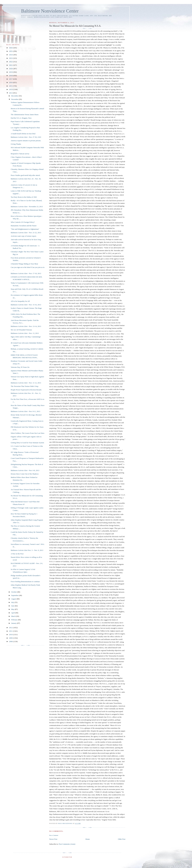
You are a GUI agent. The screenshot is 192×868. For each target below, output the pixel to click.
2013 (11, 93)
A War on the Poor (17, 554)
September (15, 595)
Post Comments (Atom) (67, 844)
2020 (11, 69)
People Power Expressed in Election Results (26, 390)
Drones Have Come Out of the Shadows (25, 474)
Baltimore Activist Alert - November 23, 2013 (27, 207)
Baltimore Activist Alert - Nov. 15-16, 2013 (26, 305)
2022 (11, 62)
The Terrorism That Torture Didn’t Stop (24, 386)
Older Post (122, 839)
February (15, 620)
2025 (11, 51)
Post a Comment (54, 835)
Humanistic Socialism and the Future (24, 226)
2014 (11, 89)
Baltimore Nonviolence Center (50, 11)
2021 (11, 65)
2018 (11, 76)
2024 (11, 55)
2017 (11, 79)
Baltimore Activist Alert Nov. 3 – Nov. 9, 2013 (27, 550)
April (13, 613)
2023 (11, 58)
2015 (11, 86)
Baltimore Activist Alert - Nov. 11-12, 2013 (26, 383)
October (14, 592)
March (14, 616)
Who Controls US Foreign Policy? (23, 222)
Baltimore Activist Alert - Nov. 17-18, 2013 (26, 273)
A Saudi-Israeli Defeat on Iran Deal (23, 134)
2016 (11, 82)
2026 (11, 48)
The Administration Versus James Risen (25, 115)
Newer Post (53, 839)
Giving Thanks (16, 144)
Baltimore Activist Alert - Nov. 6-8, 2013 (25, 470)
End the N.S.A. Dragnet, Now (21, 118)
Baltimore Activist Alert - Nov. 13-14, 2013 (26, 326)
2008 (11, 641)
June (13, 606)
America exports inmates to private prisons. (26, 141)
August (14, 599)
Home (88, 839)
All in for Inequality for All (20, 301)
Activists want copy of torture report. (24, 236)
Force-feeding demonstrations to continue (25, 581)
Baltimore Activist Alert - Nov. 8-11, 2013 (25, 411)
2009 (11, 638)
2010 (11, 635)
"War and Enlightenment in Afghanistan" (25, 229)
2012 (11, 628)
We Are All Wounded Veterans (21, 330)
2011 (11, 631)
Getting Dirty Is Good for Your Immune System (27, 443)
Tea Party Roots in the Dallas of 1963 (24, 197)
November (15, 99)
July (13, 602)
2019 (11, 72)
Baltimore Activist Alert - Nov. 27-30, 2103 (26, 137)
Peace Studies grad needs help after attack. (25, 175)
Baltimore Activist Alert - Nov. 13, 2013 (25, 333)
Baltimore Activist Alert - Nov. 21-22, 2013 (26, 233)
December (15, 96)
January (14, 623)
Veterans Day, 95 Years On (20, 367)
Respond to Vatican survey (20, 154)
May (13, 609)
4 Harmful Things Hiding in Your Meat (24, 264)
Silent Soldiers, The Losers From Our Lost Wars (27, 433)
